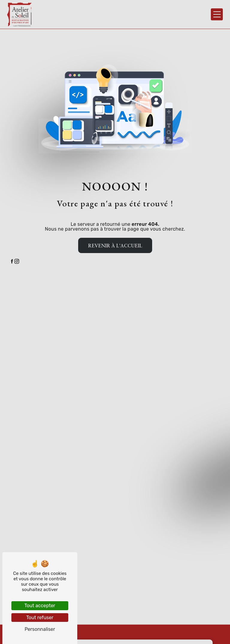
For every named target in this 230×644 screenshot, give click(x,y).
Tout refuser (40, 618)
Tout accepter (40, 606)
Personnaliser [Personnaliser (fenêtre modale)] (40, 629)
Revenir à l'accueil (115, 246)
